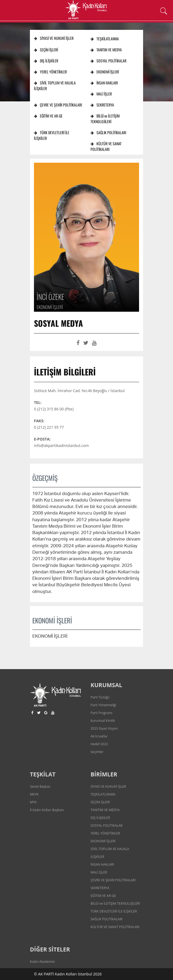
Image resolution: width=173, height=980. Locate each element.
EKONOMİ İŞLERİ (105, 72)
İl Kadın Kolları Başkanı (47, 810)
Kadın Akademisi (42, 962)
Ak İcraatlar (99, 736)
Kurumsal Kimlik (103, 721)
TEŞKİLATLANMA (105, 39)
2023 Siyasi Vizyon (104, 728)
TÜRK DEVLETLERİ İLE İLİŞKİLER (52, 135)
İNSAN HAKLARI (104, 83)
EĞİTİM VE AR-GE (48, 116)
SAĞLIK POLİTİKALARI (108, 132)
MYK (33, 802)
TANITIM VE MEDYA (106, 50)
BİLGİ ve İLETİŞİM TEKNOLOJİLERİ (105, 119)
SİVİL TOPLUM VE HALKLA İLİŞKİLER (55, 86)
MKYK (34, 794)
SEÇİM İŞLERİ (46, 50)
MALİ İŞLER (101, 94)
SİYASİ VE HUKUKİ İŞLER (54, 38)
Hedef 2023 (99, 744)
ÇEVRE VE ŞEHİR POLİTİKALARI (58, 105)
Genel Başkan (40, 787)
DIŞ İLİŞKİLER (46, 61)
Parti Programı (101, 713)
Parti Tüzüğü (100, 697)
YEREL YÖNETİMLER (50, 72)
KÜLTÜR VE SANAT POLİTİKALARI (106, 146)
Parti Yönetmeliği (103, 705)
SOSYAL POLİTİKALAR (108, 61)
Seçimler (97, 752)
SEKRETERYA (102, 105)
